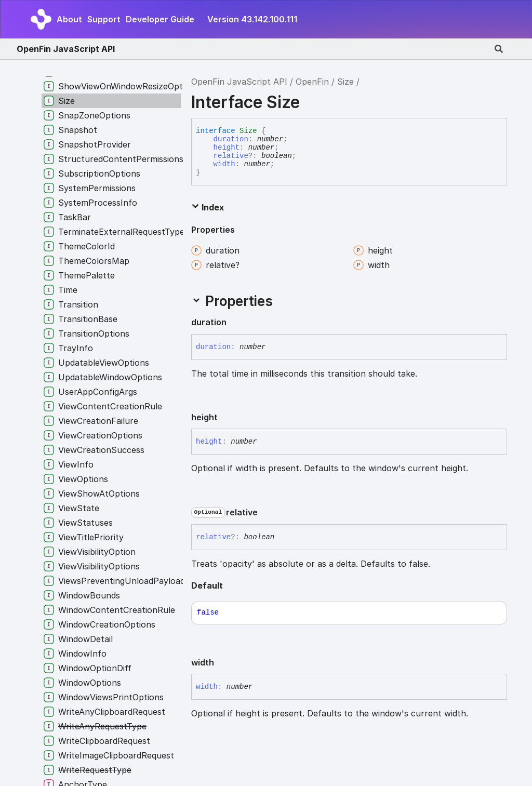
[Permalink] (235, 323)
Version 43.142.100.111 (252, 19)
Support (104, 19)
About (69, 19)
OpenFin (312, 82)
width (224, 164)
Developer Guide (160, 19)
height (227, 148)
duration (231, 139)
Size (345, 82)
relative (231, 156)
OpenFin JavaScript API (66, 49)
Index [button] (208, 207)
